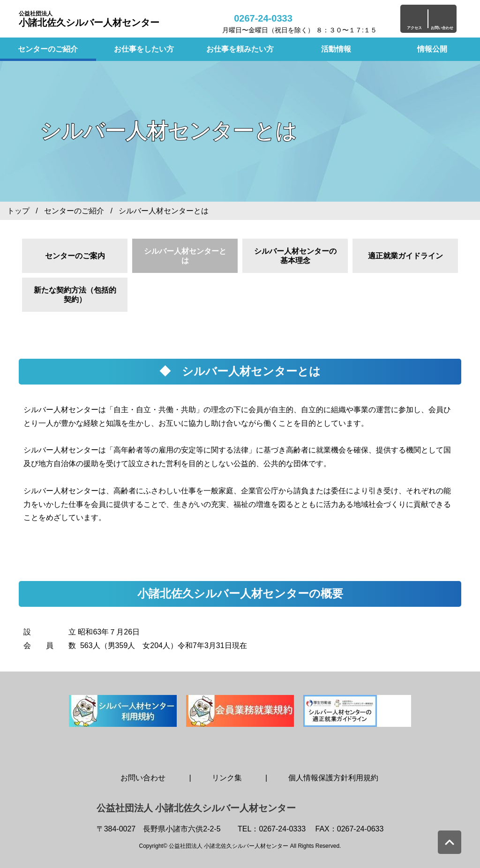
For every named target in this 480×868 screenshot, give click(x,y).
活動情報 (336, 49)
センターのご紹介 (48, 49)
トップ (18, 211)
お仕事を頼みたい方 (240, 49)
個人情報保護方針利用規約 (333, 778)
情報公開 (432, 49)
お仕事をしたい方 (144, 49)
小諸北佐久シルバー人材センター (89, 19)
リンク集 (227, 778)
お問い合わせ (143, 778)
